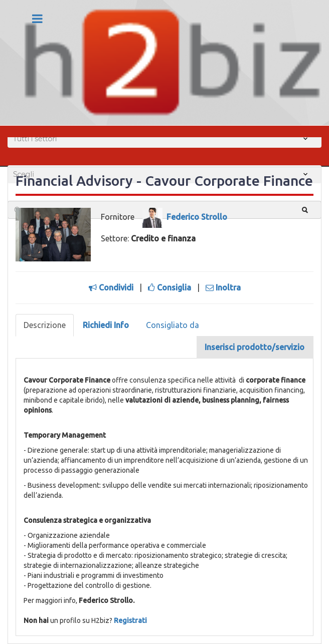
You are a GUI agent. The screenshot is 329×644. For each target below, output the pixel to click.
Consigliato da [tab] (173, 325)
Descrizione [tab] (45, 325)
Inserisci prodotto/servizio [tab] (255, 347)
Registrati (130, 620)
